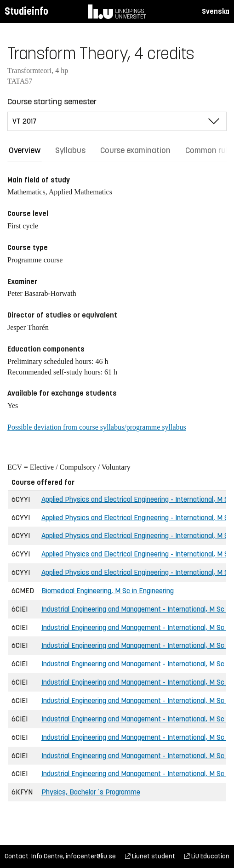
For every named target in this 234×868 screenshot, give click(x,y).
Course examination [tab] (135, 150)
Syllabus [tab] (70, 150)
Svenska (216, 11)
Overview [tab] (25, 150)
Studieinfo (26, 11)
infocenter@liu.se (91, 856)
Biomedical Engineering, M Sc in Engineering (108, 591)
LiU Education (207, 856)
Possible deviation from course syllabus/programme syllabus (97, 427)
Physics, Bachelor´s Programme (91, 792)
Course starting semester (52, 102)
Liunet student (150, 856)
